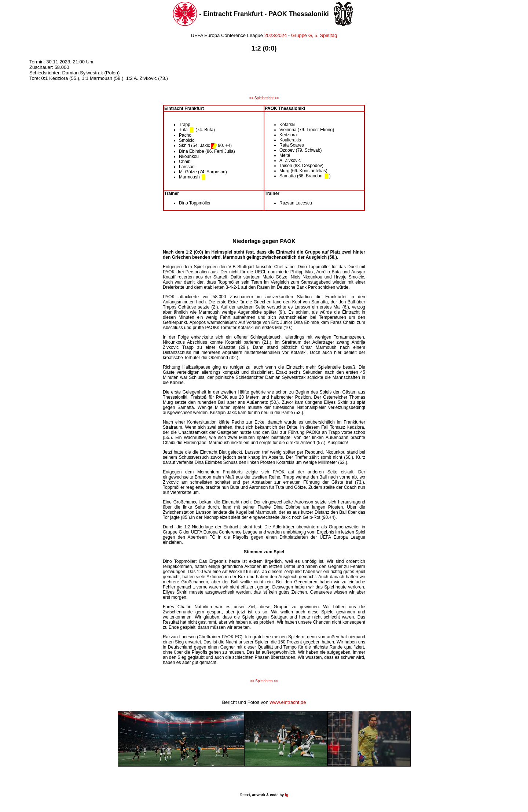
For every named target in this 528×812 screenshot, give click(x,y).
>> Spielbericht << (264, 98)
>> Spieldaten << (264, 681)
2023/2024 (275, 35)
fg (286, 795)
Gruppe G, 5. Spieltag (314, 35)
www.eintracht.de (288, 702)
